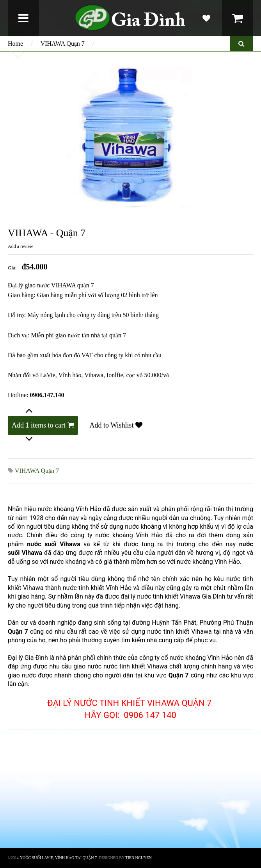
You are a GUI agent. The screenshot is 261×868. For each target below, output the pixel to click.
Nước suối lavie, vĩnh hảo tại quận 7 (58, 858)
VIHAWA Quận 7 (63, 44)
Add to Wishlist (116, 425)
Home (15, 44)
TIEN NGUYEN (138, 858)
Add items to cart (43, 425)
